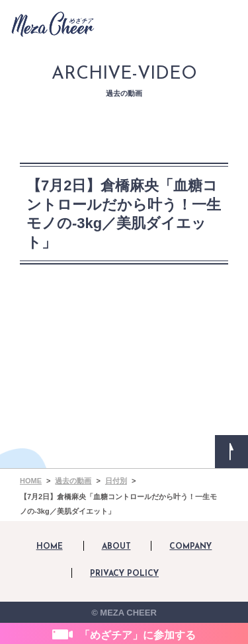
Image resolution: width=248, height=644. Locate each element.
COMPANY (190, 547)
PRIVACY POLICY (124, 574)
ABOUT (116, 547)
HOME (50, 547)
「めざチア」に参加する (138, 635)
